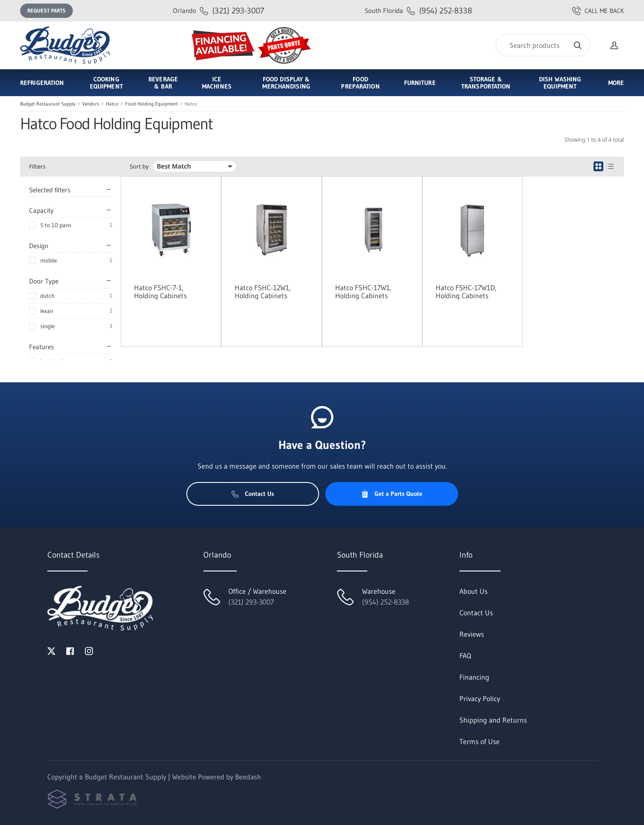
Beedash (248, 777)
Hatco (112, 104)
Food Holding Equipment (152, 104)
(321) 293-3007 (219, 11)
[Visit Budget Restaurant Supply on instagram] (89, 650)
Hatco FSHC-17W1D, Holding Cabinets (466, 292)
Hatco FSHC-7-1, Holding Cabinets (160, 292)
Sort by (139, 167)
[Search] (543, 45)
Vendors (91, 104)
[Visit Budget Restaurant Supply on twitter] (51, 650)
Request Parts (46, 11)
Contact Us (253, 494)
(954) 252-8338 (418, 11)
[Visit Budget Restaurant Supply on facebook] (70, 650)
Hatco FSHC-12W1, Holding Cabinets (263, 292)
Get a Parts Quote (392, 494)
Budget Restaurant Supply (48, 104)
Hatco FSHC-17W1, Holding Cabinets (363, 292)
